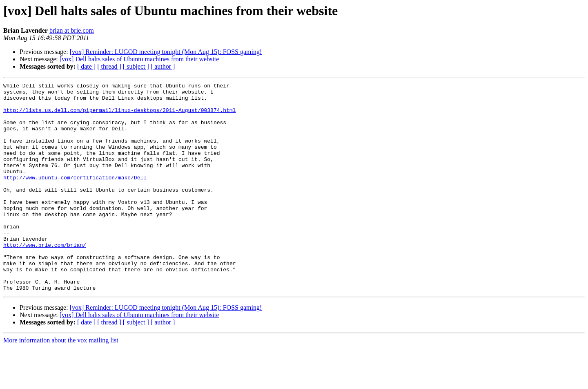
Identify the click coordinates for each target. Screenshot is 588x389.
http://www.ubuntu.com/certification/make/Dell (75, 197)
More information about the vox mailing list (61, 382)
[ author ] (163, 66)
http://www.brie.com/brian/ (45, 278)
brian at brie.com (72, 30)
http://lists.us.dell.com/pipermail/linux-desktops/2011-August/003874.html (119, 116)
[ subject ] (136, 66)
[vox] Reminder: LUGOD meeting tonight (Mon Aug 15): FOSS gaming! (166, 52)
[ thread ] (109, 66)
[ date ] (86, 66)
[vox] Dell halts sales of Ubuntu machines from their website (139, 59)
